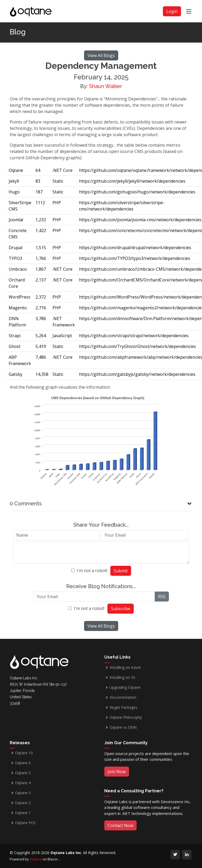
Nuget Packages (123, 707)
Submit (121, 571)
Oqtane (36, 859)
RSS (162, 597)
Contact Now (120, 825)
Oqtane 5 (23, 773)
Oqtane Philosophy (126, 717)
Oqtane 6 (23, 763)
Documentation (123, 697)
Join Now (117, 772)
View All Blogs (101, 55)
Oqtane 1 (23, 813)
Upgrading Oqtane (125, 687)
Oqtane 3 (23, 793)
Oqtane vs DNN (123, 727)
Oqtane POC (26, 823)
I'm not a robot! (92, 571)
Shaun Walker (106, 86)
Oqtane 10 (24, 753)
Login (172, 11)
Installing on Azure (125, 667)
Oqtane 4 (23, 783)
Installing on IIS (122, 677)
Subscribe (121, 609)
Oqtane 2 (23, 803)
